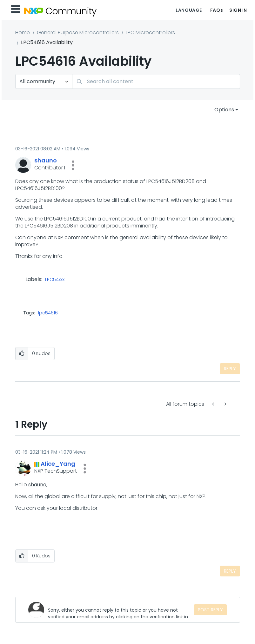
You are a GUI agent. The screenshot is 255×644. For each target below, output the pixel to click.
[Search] (156, 81)
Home (23, 33)
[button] (73, 165)
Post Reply (210, 610)
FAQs (217, 10)
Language (189, 10)
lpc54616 (48, 313)
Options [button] (224, 110)
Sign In (238, 10)
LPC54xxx (55, 280)
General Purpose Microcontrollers (78, 33)
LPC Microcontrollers (150, 33)
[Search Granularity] (44, 81)
